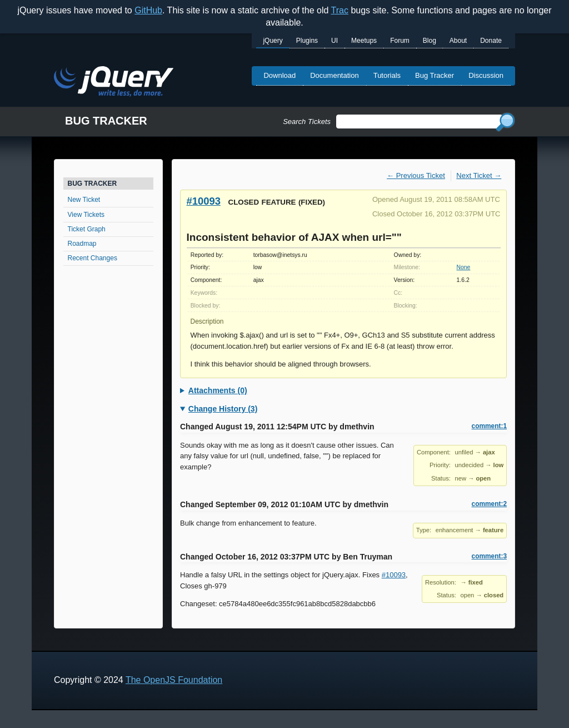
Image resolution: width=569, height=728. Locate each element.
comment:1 (489, 426)
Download (279, 75)
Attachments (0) (218, 390)
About (458, 41)
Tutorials (387, 75)
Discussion (486, 75)
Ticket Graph (87, 229)
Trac (340, 10)
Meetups (364, 41)
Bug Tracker (435, 75)
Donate (491, 41)
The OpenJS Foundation (174, 680)
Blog (430, 41)
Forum (400, 41)
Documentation (334, 75)
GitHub (148, 10)
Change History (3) (223, 409)
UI (335, 41)
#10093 (204, 201)
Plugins (307, 41)
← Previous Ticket (416, 175)
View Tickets (86, 215)
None (464, 267)
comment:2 (489, 504)
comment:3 (489, 556)
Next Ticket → (479, 175)
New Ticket (84, 200)
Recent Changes (93, 258)
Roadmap (82, 244)
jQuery (273, 41)
